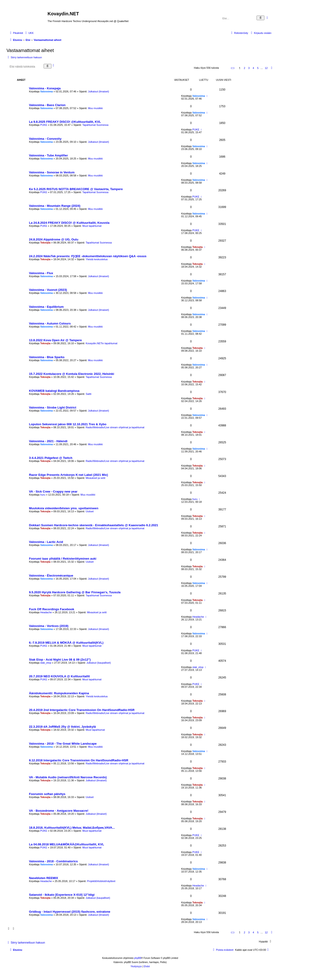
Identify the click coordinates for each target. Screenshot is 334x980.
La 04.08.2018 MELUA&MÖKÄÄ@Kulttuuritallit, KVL (67, 844)
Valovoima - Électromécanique (51, 576)
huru (43, 495)
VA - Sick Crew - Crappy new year (53, 492)
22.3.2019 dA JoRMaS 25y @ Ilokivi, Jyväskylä (62, 727)
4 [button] (253, 68)
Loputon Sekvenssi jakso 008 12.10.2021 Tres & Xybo (68, 424)
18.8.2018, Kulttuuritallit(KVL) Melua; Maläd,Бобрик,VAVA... (72, 828)
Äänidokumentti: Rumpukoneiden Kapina (59, 693)
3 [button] (249, 68)
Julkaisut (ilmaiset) (98, 91)
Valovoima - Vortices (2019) (49, 626)
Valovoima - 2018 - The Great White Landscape (63, 744)
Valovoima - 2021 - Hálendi (48, 441)
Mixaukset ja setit (95, 478)
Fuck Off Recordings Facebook (52, 609)
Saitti (88, 394)
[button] (233, 68)
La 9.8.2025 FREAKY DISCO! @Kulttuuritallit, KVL (65, 122)
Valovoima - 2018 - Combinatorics (53, 861)
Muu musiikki (95, 108)
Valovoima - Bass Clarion (47, 105)
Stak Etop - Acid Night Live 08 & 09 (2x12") (60, 660)
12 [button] (266, 68)
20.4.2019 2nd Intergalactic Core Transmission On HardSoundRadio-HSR (82, 710)
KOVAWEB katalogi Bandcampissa (54, 391)
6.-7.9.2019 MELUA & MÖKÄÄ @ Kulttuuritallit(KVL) (66, 643)
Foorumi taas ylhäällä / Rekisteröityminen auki (63, 559)
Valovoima (46, 91)
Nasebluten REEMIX (43, 878)
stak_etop (46, 663)
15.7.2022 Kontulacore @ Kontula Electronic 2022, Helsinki (72, 374)
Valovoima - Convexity (45, 139)
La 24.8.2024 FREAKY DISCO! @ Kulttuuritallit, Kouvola (69, 223)
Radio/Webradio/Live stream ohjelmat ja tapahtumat (115, 427)
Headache (46, 612)
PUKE (44, 125)
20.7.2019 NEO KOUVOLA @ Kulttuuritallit (59, 676)
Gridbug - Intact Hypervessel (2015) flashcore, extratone (70, 912)
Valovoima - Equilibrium (46, 307)
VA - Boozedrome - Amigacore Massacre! (59, 811)
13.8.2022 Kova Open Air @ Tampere (55, 340)
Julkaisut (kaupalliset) (99, 663)
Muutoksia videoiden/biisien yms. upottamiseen (64, 508)
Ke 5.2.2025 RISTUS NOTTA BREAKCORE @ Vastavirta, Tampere (76, 189)
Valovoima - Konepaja (45, 88)
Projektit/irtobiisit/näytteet (101, 881)
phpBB (138, 958)
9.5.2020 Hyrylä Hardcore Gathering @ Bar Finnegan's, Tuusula (75, 592)
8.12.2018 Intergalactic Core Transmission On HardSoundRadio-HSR (79, 760)
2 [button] (244, 68)
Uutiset (90, 511)
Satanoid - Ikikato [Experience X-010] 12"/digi (62, 895)
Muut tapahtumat (92, 226)
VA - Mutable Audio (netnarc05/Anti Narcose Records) (68, 777)
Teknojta (45, 243)
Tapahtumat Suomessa (95, 125)
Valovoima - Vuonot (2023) (48, 290)
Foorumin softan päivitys (47, 794)
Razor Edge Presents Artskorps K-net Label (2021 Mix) (68, 475)
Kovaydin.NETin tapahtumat (101, 343)
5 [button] (258, 68)
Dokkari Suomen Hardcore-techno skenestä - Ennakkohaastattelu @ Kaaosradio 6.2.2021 (94, 525)
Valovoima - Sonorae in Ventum (52, 172)
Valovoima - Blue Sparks (47, 357)
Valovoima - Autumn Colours (50, 323)
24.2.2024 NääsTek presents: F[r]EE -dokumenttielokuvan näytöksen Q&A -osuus (88, 256)
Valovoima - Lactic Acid (46, 542)
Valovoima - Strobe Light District (53, 407)
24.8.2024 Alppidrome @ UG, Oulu (54, 239)
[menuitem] (29, 33)
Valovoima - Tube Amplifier (48, 155)
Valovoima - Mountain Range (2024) (55, 206)
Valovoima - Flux (41, 273)
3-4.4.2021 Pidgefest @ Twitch (51, 458)
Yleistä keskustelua (96, 259)
